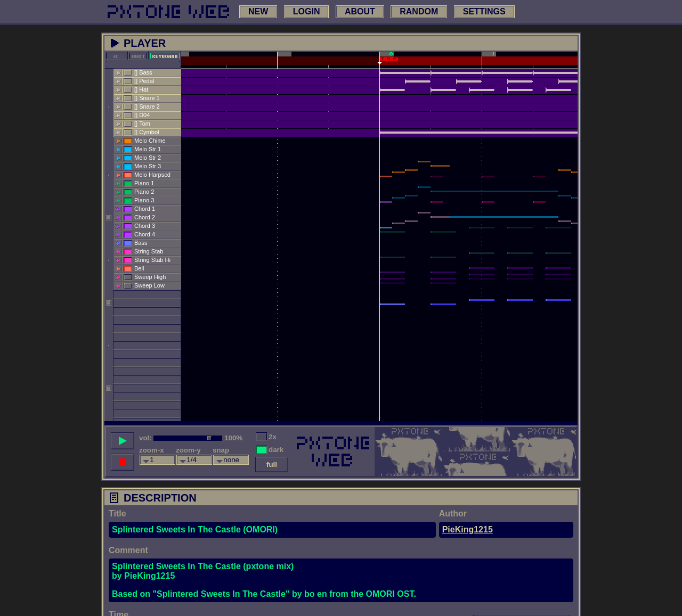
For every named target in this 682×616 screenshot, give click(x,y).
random (419, 11)
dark (276, 450)
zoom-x (152, 450)
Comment (128, 550)
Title (117, 514)
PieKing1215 (468, 529)
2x (273, 437)
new (258, 11)
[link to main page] (168, 12)
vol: (145, 438)
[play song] (123, 441)
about (360, 11)
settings (484, 11)
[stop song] (123, 462)
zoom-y (188, 450)
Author (453, 514)
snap (221, 450)
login (307, 11)
